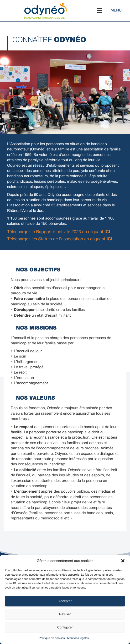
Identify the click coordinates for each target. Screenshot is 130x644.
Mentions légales (78, 638)
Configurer (65, 627)
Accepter (65, 601)
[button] (123, 561)
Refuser (65, 614)
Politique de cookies (52, 638)
